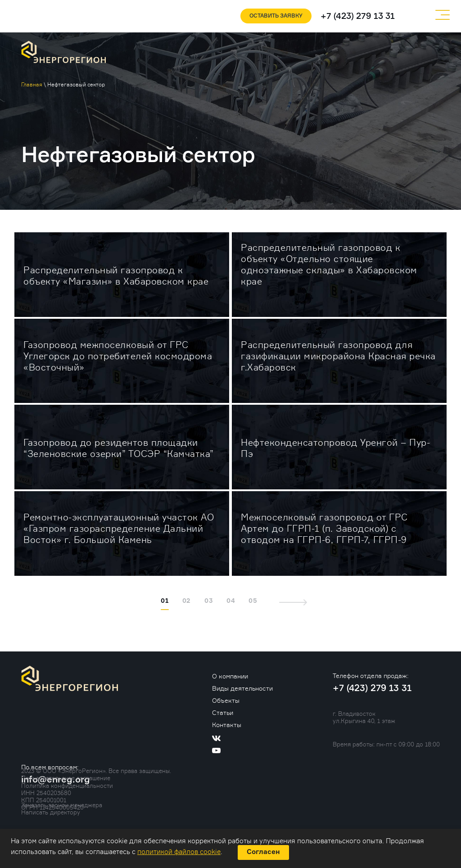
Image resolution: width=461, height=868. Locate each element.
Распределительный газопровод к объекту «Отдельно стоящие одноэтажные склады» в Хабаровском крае (329, 264)
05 (253, 601)
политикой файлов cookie (179, 852)
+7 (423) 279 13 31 (358, 16)
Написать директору (51, 812)
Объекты (226, 700)
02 (187, 601)
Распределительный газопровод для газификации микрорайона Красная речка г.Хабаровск (338, 356)
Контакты (227, 725)
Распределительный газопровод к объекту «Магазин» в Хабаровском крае (116, 276)
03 (209, 601)
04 (231, 601)
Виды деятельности (242, 688)
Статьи (223, 712)
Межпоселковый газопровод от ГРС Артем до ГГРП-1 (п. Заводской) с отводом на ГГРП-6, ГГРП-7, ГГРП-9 (324, 529)
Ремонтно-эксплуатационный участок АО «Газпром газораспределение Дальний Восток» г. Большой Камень (119, 529)
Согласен (263, 852)
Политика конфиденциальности (67, 786)
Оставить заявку (276, 16)
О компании (230, 676)
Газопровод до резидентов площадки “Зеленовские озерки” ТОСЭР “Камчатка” (119, 448)
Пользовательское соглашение (66, 778)
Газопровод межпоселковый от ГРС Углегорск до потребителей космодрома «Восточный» (118, 356)
